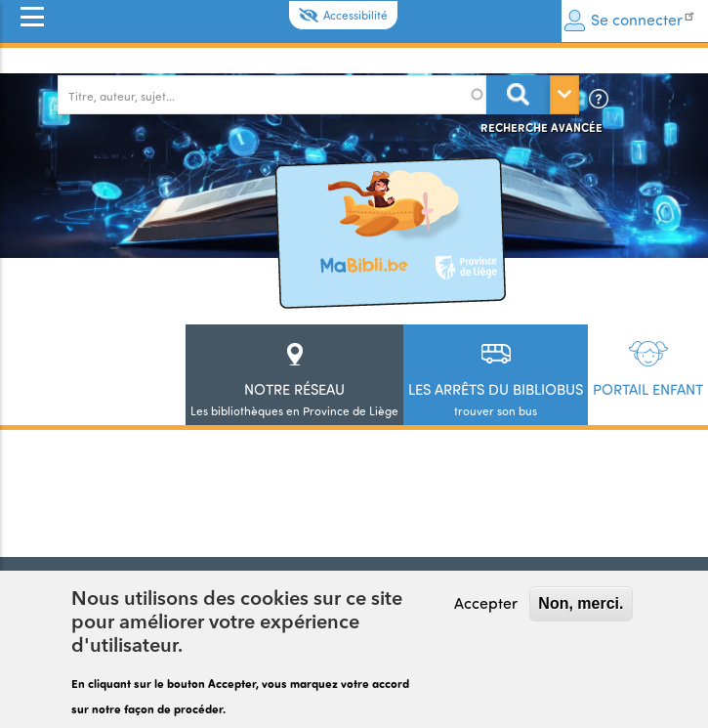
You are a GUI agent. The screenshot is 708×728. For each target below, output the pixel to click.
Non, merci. (581, 604)
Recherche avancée (541, 127)
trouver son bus (496, 399)
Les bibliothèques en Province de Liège (294, 399)
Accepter (486, 604)
